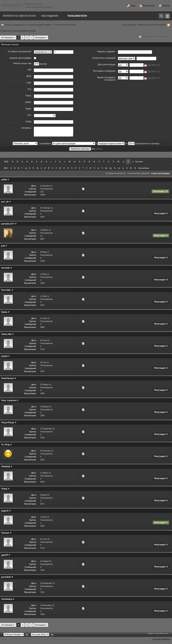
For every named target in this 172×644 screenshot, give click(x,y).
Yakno (4, 312)
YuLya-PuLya (8, 422)
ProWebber (166, 639)
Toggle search (161, 16)
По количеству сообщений (138, 173)
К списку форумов (16, 639)
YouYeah (5, 268)
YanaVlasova (7, 378)
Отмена (99, 149)
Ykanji (4, 489)
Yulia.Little (6, 334)
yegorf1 (5, 511)
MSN (29, 76)
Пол (29, 115)
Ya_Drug (5, 445)
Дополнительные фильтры (154, 37)
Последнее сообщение (104, 71)
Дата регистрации (107, 64)
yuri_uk (5, 202)
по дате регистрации (160, 173)
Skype (28, 109)
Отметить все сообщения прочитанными (58, 639)
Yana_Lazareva (9, 400)
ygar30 (4, 555)
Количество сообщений (104, 58)
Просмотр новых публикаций (152, 25)
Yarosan (5, 533)
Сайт (29, 83)
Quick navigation (167, 16)
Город (28, 121)
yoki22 (4, 356)
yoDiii (4, 180)
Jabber (28, 102)
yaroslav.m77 (8, 224)
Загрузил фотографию (20, 58)
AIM (29, 70)
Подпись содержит (106, 52)
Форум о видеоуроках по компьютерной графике (28, 25)
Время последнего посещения (106, 79)
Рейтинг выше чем (22, 63)
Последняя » (41, 38)
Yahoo (28, 96)
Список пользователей (65, 25)
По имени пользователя (20, 52)
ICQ (29, 89)
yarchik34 (6, 577)
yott (3, 246)
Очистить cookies (32, 639)
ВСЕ (6, 162)
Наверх (4, 639)
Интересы (26, 128)
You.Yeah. (6, 290)
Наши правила (129, 25)
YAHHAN (5, 467)
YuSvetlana (7, 599)
